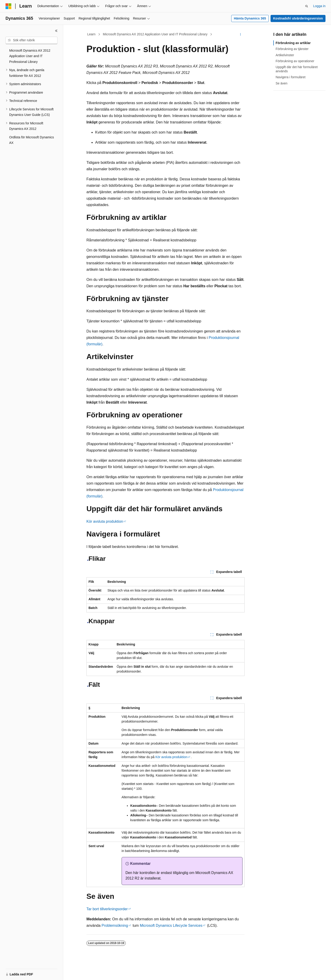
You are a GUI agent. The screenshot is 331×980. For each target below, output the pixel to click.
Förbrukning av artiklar (293, 43)
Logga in (319, 6)
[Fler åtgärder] (241, 34)
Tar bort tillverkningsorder (107, 909)
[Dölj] (56, 31)
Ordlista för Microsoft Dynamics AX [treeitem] (31, 140)
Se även (281, 83)
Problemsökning (115, 926)
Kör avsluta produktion (105, 521)
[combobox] (31, 40)
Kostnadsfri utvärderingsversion (298, 18)
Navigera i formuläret (291, 77)
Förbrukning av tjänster (292, 49)
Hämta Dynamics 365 (250, 18)
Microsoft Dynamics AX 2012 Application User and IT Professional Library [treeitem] (30, 56)
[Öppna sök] (307, 6)
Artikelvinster (285, 55)
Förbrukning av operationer (295, 61)
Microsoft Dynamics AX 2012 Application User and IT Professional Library (155, 34)
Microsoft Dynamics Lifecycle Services (171, 926)
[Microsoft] (9, 6)
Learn (91, 34)
